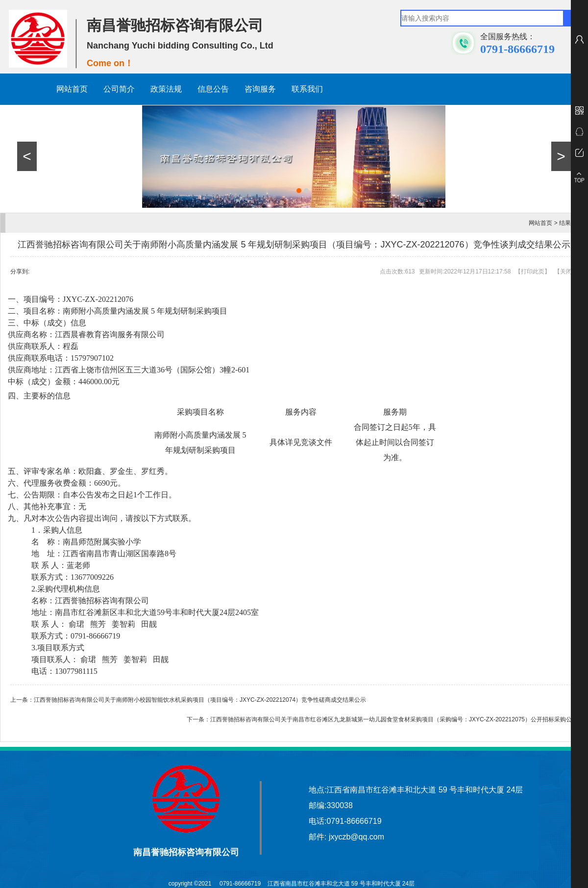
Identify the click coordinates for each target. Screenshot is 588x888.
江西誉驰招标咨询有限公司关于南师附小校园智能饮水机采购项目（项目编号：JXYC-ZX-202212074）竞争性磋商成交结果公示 (200, 700)
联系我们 (307, 89)
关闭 (566, 271)
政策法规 (166, 89)
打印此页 (533, 271)
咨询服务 (260, 89)
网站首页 (72, 89)
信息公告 (213, 89)
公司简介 (119, 89)
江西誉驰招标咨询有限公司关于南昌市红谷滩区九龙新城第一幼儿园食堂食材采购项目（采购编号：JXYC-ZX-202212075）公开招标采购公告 (394, 719)
